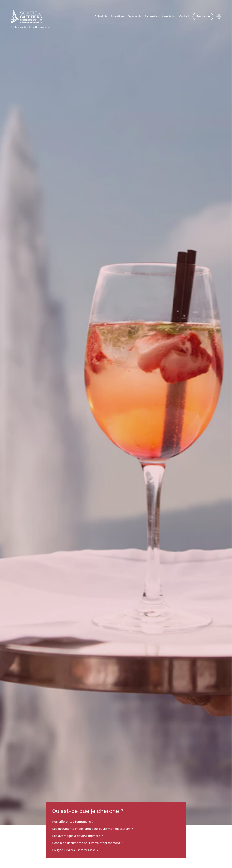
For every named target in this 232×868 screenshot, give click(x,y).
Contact (184, 16)
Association (169, 16)
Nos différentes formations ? (73, 822)
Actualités (101, 16)
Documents (134, 16)
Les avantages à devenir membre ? (77, 836)
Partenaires (152, 16)
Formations (117, 16)
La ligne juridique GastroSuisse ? (75, 850)
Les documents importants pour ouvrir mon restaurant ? (93, 829)
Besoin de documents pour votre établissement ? (87, 843)
